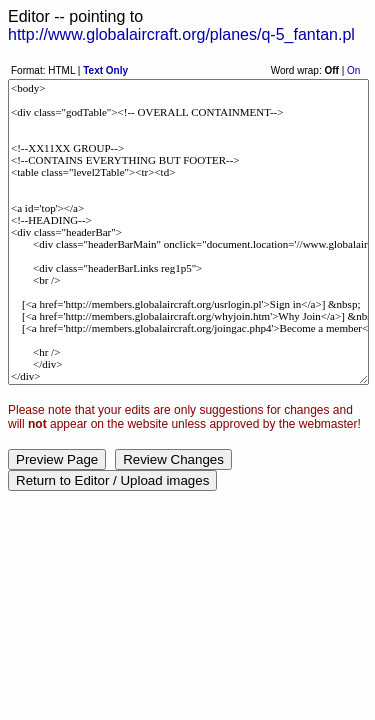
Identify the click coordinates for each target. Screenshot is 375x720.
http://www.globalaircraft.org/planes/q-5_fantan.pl (181, 34)
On (353, 70)
